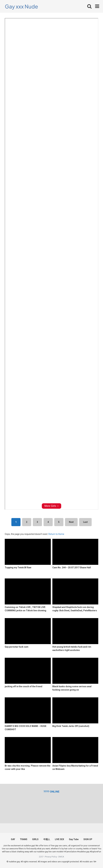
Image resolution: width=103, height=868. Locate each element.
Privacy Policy (51, 857)
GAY (13, 839)
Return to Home (56, 534)
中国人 (47, 839)
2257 (41, 857)
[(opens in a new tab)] (51, 792)
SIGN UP (88, 839)
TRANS (24, 839)
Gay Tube (74, 839)
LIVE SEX (59, 839)
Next (71, 522)
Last (85, 522)
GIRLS (35, 839)
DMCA (61, 857)
